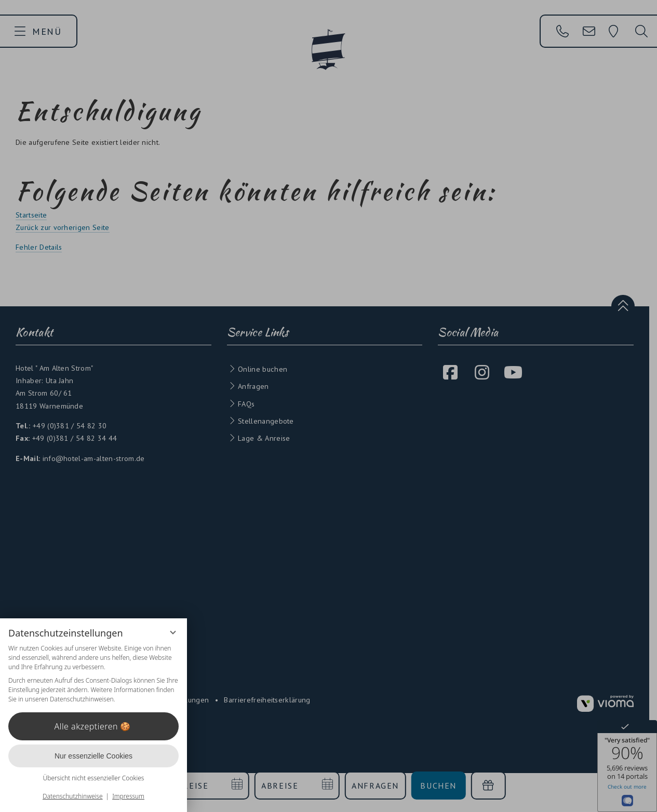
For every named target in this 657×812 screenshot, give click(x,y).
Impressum (128, 796)
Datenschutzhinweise (73, 796)
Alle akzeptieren (94, 726)
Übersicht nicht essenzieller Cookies (94, 778)
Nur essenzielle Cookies (93, 756)
